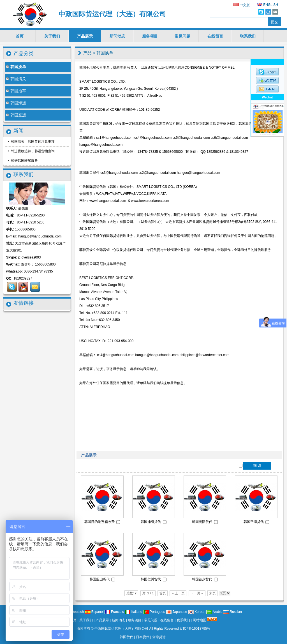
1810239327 (23, 278)
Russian (232, 612)
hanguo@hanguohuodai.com (40, 236)
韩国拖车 (16, 91)
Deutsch (74, 612)
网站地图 (200, 620)
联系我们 (248, 36)
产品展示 (85, 36)
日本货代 (143, 637)
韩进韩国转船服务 (24, 161)
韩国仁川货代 (151, 579)
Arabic (214, 612)
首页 (20, 36)
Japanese (176, 612)
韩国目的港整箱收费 (99, 522)
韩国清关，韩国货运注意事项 (32, 142)
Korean (197, 612)
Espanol (94, 612)
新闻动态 (117, 36)
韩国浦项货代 (151, 522)
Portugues (154, 612)
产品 (87, 53)
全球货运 (159, 637)
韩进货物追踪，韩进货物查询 (32, 151)
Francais (114, 612)
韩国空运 (16, 115)
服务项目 (150, 36)
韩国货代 (126, 637)
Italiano (133, 612)
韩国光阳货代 (202, 522)
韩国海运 (16, 103)
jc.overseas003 (30, 257)
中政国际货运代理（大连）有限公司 (121, 629)
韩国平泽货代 (254, 522)
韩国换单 (105, 53)
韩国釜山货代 (99, 579)
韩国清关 (16, 79)
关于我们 (52, 36)
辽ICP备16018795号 (195, 629)
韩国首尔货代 (202, 579)
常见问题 (182, 36)
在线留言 (215, 36)
